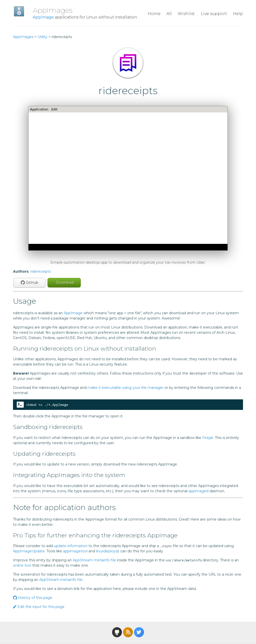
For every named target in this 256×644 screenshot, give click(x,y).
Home (154, 14)
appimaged (198, 491)
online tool (22, 565)
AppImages (53, 10)
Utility (42, 37)
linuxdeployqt (108, 551)
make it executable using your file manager (125, 388)
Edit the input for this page (39, 607)
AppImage (43, 17)
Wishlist (186, 14)
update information (71, 546)
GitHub (29, 282)
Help (238, 14)
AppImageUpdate (29, 551)
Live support (214, 14)
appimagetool (75, 551)
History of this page (33, 598)
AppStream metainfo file (94, 560)
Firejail (208, 438)
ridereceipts (40, 271)
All (169, 14)
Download (64, 282)
